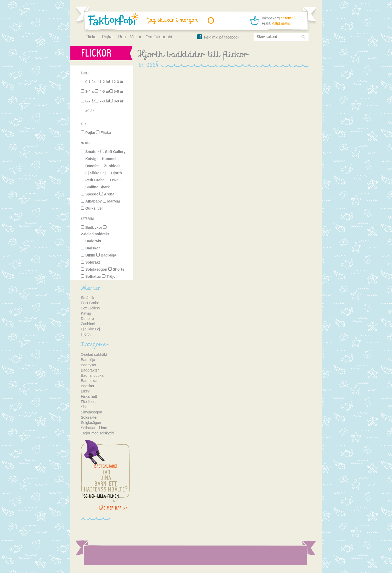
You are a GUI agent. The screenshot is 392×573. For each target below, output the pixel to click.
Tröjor (112, 276)
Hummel (109, 159)
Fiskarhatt (89, 396)
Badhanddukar (93, 375)
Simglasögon (91, 412)
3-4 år (90, 91)
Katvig (91, 159)
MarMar (114, 201)
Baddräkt (93, 241)
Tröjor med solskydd (97, 433)
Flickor (92, 37)
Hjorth (117, 173)
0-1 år (90, 82)
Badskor (93, 248)
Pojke (90, 133)
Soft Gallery (115, 152)
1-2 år (104, 82)
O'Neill (116, 180)
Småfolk (92, 152)
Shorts (119, 269)
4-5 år (104, 91)
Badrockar (89, 381)
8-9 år (118, 101)
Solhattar (93, 276)
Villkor (136, 37)
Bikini (90, 255)
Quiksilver (94, 208)
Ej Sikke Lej (96, 173)
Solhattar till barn (95, 428)
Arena (109, 194)
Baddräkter (90, 370)
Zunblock (112, 166)
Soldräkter (89, 417)
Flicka (106, 133)
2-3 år (118, 82)
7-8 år (104, 101)
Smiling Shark (97, 187)
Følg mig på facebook (218, 37)
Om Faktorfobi (159, 37)
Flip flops (88, 402)
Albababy (94, 201)
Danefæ (92, 166)
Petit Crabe (95, 180)
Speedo (92, 194)
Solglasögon (96, 269)
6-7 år (90, 101)
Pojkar (108, 37)
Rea (122, 37)
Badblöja (108, 255)
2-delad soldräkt (95, 234)
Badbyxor (94, 227)
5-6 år (118, 91)
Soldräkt (93, 262)
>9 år (90, 111)
